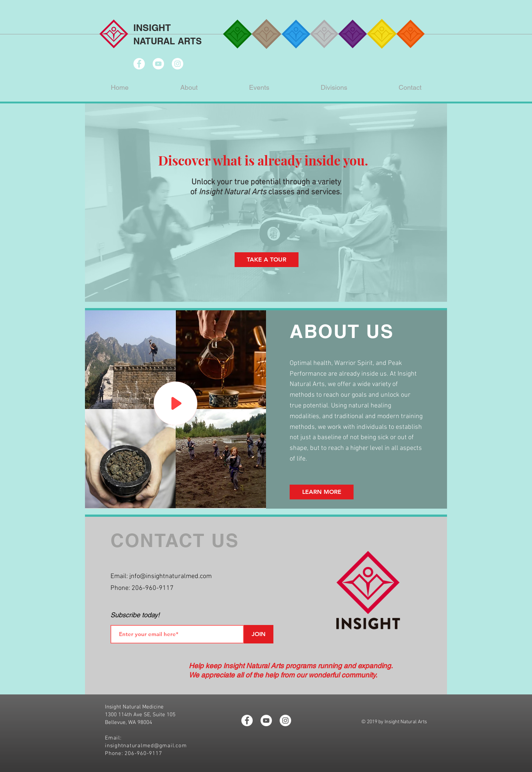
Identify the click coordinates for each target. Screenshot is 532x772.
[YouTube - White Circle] (158, 64)
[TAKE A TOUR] (267, 260)
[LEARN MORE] (322, 492)
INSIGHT (152, 28)
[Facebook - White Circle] (139, 64)
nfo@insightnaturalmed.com (171, 576)
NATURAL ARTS (168, 41)
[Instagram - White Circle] (178, 64)
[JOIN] (259, 634)
